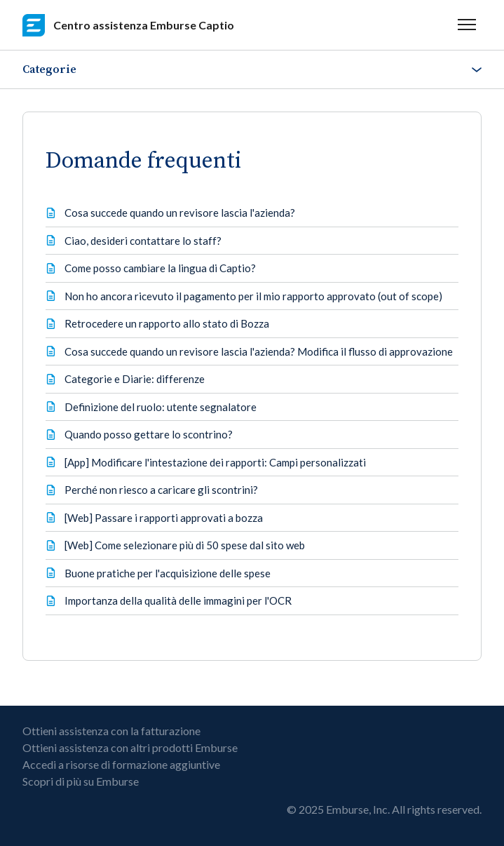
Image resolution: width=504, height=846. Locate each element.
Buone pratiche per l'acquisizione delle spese (168, 573)
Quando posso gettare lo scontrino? (149, 434)
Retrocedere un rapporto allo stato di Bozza (167, 323)
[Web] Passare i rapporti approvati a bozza (164, 518)
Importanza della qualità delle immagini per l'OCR (178, 600)
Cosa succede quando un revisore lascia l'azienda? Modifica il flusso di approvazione (259, 351)
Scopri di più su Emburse (81, 781)
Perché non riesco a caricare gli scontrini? (161, 490)
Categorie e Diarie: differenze (135, 379)
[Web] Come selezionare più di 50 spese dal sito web (185, 545)
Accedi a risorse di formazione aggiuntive (121, 764)
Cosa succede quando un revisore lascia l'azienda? (180, 213)
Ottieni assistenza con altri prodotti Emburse (130, 747)
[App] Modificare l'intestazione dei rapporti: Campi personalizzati (215, 462)
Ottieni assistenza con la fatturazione (111, 731)
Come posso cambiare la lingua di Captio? (160, 268)
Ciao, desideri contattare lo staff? (143, 241)
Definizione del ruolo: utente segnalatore (161, 407)
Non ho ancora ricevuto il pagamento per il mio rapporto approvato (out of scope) (253, 296)
